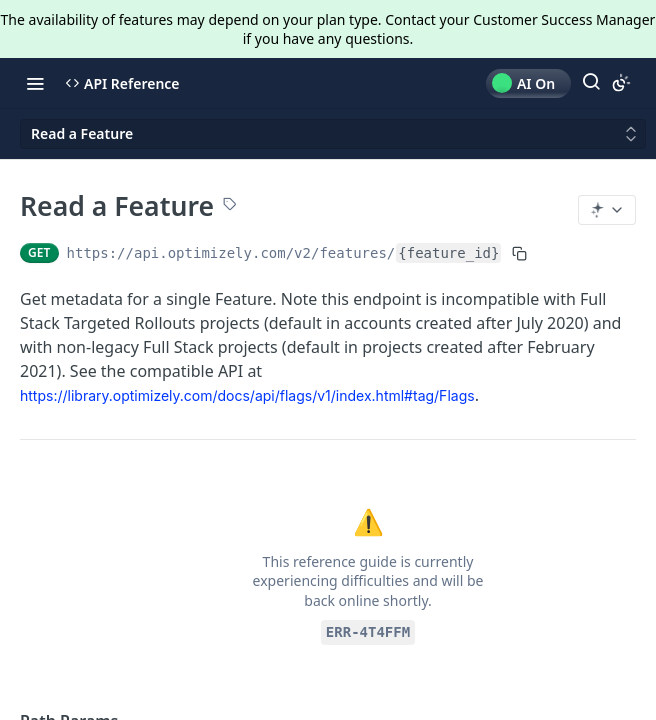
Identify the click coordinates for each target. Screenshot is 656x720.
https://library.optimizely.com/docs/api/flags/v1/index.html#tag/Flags (247, 395)
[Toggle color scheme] (621, 83)
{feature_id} (448, 253)
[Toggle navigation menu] (35, 83)
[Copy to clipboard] (519, 253)
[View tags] (230, 206)
